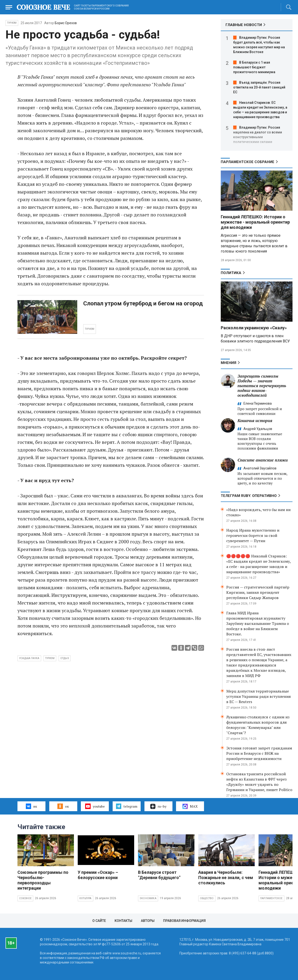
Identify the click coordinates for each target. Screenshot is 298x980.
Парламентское (271, 898)
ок (63, 806)
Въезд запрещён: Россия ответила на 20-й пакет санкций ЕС (259, 87)
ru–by (158, 806)
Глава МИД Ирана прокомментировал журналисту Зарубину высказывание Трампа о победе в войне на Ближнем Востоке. (258, 623)
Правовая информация (184, 921)
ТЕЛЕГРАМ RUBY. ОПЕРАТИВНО (249, 496)
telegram (127, 806)
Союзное (25, 898)
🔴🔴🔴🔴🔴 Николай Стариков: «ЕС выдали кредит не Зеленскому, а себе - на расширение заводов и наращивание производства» (259, 564)
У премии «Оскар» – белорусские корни (98, 875)
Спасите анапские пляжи (263, 460)
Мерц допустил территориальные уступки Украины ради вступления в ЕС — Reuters (259, 696)
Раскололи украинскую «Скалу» (254, 328)
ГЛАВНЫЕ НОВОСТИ (244, 25)
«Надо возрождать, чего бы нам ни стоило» (258, 512)
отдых (65, 658)
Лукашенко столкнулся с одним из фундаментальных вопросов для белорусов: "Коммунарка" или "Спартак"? (258, 725)
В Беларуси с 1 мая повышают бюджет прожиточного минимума (254, 67)
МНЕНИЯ (229, 363)
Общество (207, 898)
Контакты (123, 921)
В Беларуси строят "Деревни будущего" (159, 875)
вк (31, 806)
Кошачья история (255, 421)
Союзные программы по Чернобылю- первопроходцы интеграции (43, 880)
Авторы (148, 921)
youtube (95, 806)
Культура (86, 898)
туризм (50, 658)
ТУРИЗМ (90, 329)
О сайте (99, 921)
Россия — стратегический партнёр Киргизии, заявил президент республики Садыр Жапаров (258, 592)
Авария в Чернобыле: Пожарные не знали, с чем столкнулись (226, 878)
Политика (231, 273)
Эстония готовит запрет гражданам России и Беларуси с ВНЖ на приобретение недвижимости (259, 753)
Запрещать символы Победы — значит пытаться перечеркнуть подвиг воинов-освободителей (262, 386)
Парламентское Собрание (248, 162)
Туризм (12, 23)
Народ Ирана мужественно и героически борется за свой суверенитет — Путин (253, 535)
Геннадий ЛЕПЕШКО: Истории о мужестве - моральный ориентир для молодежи (255, 222)
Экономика (148, 898)
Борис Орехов (66, 23)
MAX (190, 806)
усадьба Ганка (29, 658)
